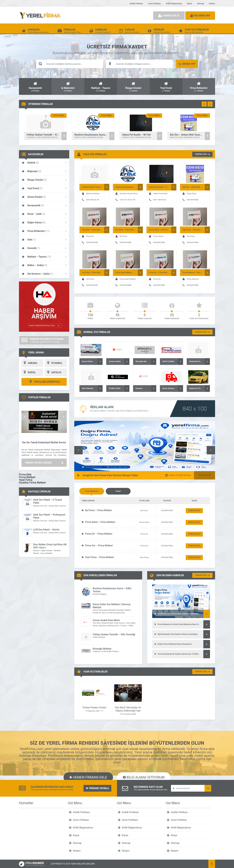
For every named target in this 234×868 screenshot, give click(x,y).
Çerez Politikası (155, 4)
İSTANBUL (54, 363)
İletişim (212, 4)
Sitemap (201, 4)
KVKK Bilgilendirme (174, 4)
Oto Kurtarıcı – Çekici (44, 274)
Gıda (44, 240)
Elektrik (44, 163)
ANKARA (29, 363)
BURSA (28, 372)
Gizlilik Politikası (136, 4)
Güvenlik (44, 248)
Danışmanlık (44, 205)
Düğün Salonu (44, 222)
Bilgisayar (44, 171)
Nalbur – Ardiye (44, 265)
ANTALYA (53, 372)
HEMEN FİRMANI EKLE (88, 777)
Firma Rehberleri (44, 231)
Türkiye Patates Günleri (94, 708)
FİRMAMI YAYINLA (97, 788)
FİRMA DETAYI (194, 511)
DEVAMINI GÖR (204, 475)
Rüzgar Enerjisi (44, 180)
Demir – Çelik (44, 214)
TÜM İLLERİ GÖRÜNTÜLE (44, 382)
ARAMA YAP (187, 64)
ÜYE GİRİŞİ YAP (200, 16)
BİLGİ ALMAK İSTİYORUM (144, 777)
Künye (190, 4)
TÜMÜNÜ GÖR (202, 154)
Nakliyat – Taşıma (44, 257)
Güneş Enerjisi (44, 197)
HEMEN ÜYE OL (169, 16)
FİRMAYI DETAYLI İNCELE (44, 463)
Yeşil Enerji (44, 188)
